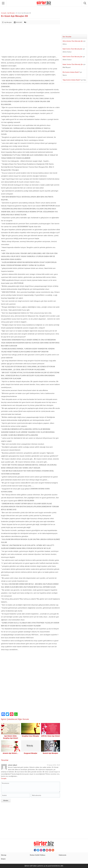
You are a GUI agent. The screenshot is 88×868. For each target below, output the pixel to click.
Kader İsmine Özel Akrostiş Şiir (73, 64)
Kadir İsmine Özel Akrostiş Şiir (72, 49)
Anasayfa (4, 13)
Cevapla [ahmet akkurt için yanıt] (4, 778)
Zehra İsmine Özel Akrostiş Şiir (73, 41)
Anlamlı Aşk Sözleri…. (11, 753)
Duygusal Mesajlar (31, 753)
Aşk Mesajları (11, 13)
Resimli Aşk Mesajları (50, 753)
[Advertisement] (31, 40)
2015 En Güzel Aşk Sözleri (51, 736)
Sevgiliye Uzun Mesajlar (30, 736)
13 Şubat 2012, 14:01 (53, 765)
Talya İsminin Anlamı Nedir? (72, 80)
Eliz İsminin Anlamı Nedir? (71, 72)
